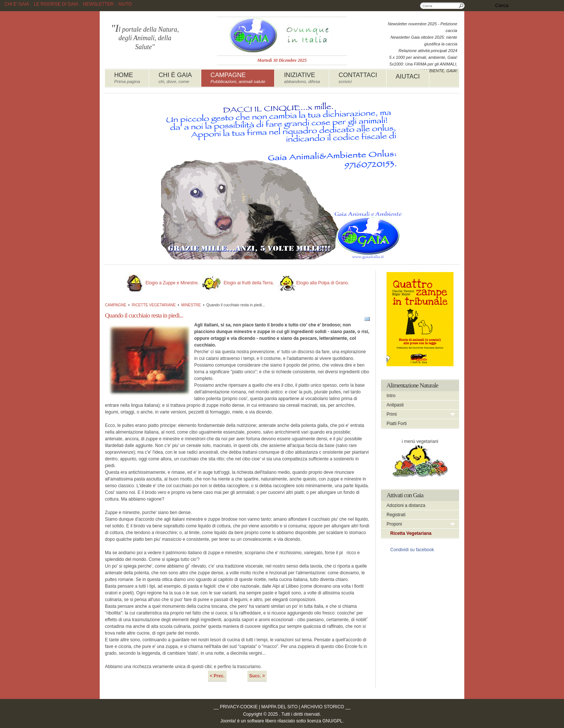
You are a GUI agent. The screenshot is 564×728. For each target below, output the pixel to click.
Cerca (461, 6)
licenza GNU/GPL (325, 721)
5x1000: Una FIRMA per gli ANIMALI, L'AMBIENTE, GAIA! (423, 67)
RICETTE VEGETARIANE (154, 305)
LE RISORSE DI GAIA (56, 4)
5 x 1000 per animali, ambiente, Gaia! (423, 57)
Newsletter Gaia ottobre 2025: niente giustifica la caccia (424, 41)
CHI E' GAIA (17, 4)
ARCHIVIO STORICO (323, 707)
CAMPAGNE (116, 305)
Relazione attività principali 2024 (428, 51)
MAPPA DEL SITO (279, 707)
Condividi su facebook (412, 550)
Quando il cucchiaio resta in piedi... (144, 315)
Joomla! (228, 721)
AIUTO (125, 4)
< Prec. (217, 676)
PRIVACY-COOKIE (239, 707)
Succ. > (257, 676)
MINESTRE (191, 305)
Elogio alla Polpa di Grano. (323, 283)
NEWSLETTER (98, 4)
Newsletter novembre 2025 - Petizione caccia (423, 27)
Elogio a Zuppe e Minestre (172, 283)
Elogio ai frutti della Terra (248, 283)
